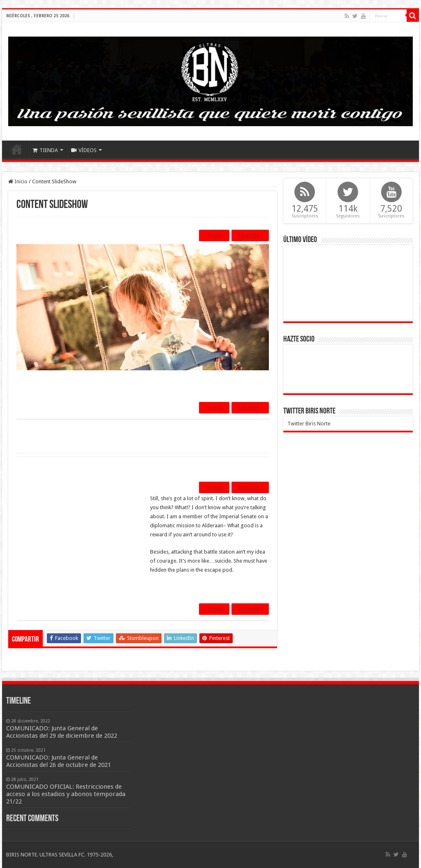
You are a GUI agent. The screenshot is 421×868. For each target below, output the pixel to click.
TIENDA (45, 150)
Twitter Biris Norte (309, 411)
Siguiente (250, 235)
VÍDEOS (84, 150)
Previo (214, 235)
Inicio (17, 149)
